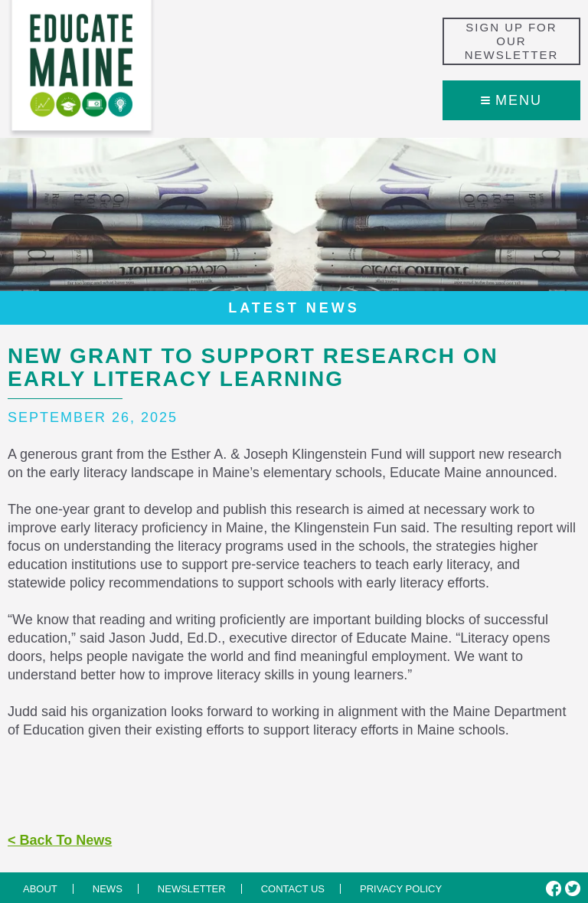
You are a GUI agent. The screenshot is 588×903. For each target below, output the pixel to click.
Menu (511, 100)
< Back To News (60, 840)
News (108, 889)
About (40, 889)
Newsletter (192, 889)
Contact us (293, 889)
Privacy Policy (401, 889)
